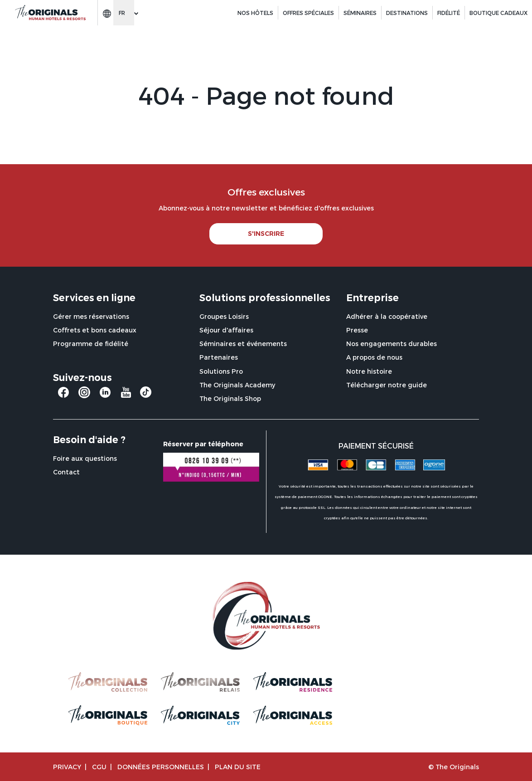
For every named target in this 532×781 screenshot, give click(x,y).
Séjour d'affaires (226, 330)
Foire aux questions (85, 458)
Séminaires (360, 13)
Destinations (407, 13)
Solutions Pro (221, 371)
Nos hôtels (255, 13)
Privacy (67, 767)
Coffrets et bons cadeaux (95, 330)
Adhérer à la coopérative (387, 316)
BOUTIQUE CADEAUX (498, 13)
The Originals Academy (237, 385)
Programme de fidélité (91, 344)
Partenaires (219, 357)
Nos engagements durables (392, 344)
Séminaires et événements (243, 344)
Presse (357, 330)
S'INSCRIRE (266, 234)
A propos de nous (374, 357)
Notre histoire (369, 371)
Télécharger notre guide (387, 385)
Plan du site (238, 767)
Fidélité (449, 13)
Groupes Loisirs (224, 316)
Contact (66, 472)
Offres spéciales (308, 13)
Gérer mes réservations (91, 316)
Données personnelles (161, 767)
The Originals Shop (230, 398)
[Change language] (124, 13)
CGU (99, 767)
